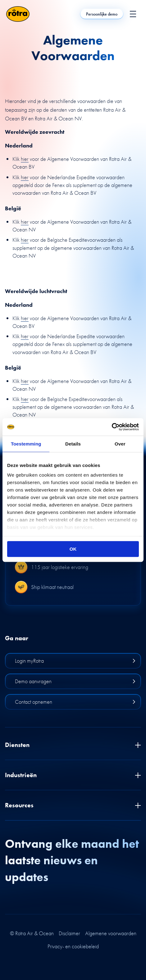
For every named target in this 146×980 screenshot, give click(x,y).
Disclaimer (69, 933)
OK (73, 549)
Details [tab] (73, 444)
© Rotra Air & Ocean (32, 933)
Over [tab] (120, 444)
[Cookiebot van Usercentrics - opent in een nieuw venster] (112, 427)
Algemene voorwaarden (111, 933)
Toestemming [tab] (26, 444)
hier (25, 159)
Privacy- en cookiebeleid (73, 946)
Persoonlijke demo (102, 14)
